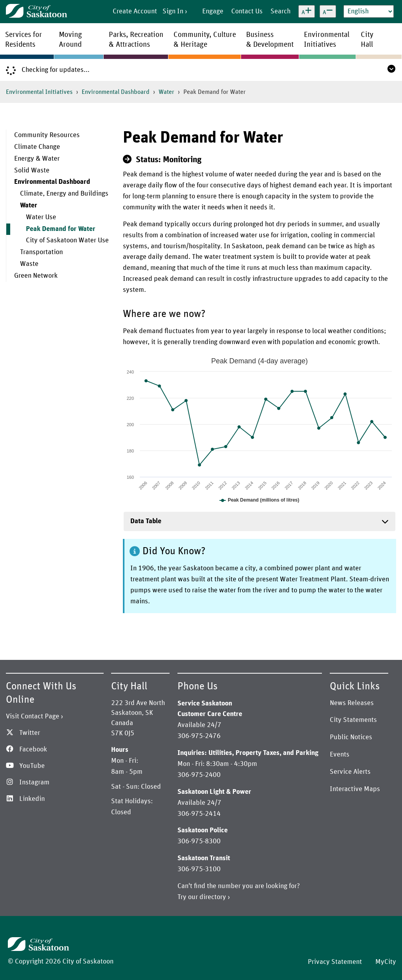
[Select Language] (369, 11)
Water (166, 92)
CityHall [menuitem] (367, 40)
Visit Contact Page (33, 716)
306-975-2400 (199, 775)
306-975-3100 (199, 869)
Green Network (36, 276)
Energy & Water (37, 159)
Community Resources (47, 135)
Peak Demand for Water (61, 229)
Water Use (41, 217)
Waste (29, 264)
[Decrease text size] (328, 11)
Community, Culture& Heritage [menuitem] (205, 40)
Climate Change (37, 147)
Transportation (41, 252)
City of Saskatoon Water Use (67, 240)
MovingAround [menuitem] (70, 40)
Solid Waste (32, 170)
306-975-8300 (199, 841)
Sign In (173, 11)
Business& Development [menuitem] (270, 40)
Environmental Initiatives (39, 92)
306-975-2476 (199, 736)
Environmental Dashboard (116, 92)
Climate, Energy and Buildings (64, 194)
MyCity (386, 962)
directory (213, 897)
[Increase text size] (307, 11)
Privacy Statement (335, 962)
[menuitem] (62, 136)
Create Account (135, 11)
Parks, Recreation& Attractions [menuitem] (136, 40)
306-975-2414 (199, 814)
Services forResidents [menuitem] (24, 40)
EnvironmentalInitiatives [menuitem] (327, 40)
